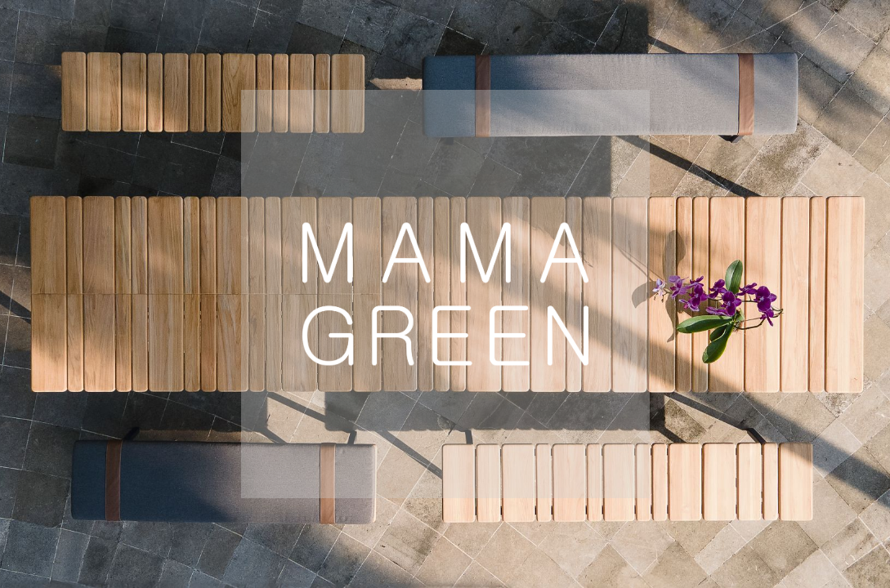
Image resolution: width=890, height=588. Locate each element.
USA (301, 530)
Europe (172, 530)
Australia (572, 530)
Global (426, 530)
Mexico (720, 530)
